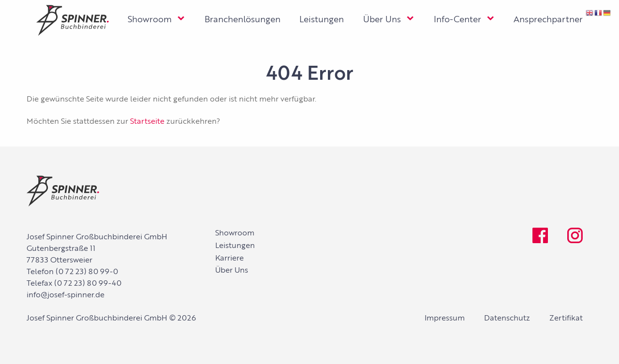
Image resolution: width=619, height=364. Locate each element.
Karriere (229, 259)
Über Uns (382, 20)
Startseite (147, 122)
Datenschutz (507, 319)
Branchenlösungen (243, 20)
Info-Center (457, 20)
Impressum (445, 319)
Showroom (150, 20)
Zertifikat (566, 319)
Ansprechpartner (548, 20)
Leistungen (322, 20)
